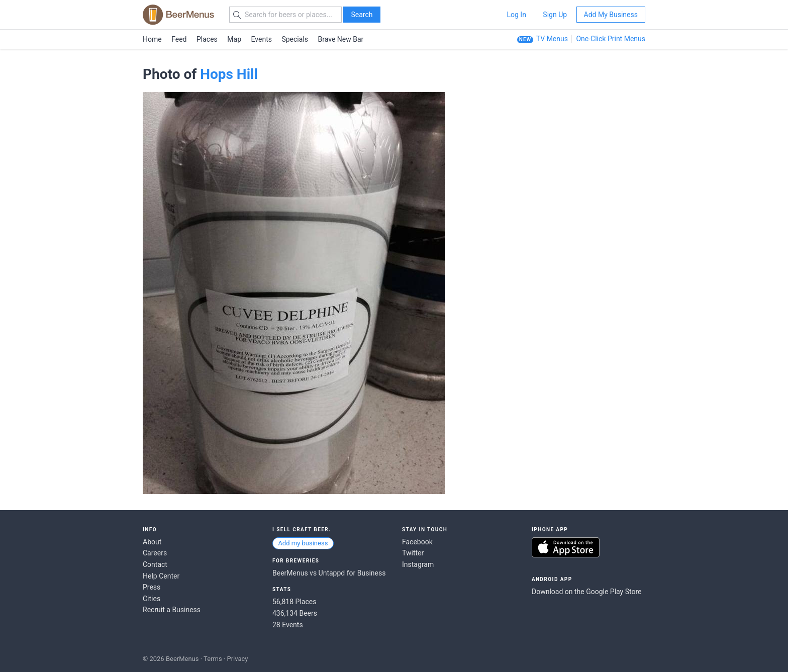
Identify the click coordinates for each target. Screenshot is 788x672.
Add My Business (611, 15)
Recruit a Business (172, 610)
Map (234, 39)
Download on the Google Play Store (586, 592)
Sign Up (555, 15)
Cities (152, 599)
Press (152, 587)
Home (152, 39)
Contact (155, 564)
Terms (213, 659)
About (152, 542)
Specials (295, 39)
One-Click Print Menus (611, 39)
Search (362, 15)
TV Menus (552, 39)
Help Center (161, 576)
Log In (516, 15)
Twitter (413, 553)
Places (207, 39)
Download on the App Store (566, 547)
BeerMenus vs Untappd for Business (329, 573)
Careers (155, 553)
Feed (179, 39)
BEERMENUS (178, 15)
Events (262, 39)
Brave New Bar (341, 39)
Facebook (417, 542)
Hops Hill (229, 74)
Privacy (237, 659)
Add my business (303, 543)
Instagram (418, 564)
